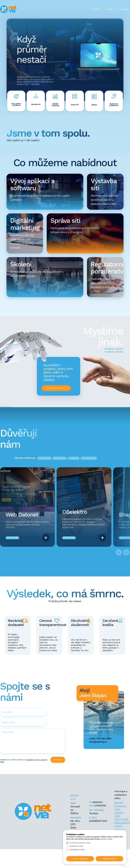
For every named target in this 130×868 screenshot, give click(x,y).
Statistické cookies (75, 846)
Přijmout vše (109, 859)
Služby (96, 9)
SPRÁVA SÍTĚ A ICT (60, 458)
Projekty (110, 9)
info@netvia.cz (98, 742)
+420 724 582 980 (100, 739)
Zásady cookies (106, 839)
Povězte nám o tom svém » (56, 388)
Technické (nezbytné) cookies (78, 843)
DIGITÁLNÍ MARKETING (89, 458)
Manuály (119, 802)
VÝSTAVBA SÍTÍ (74, 458)
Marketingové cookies (76, 850)
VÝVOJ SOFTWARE (44, 458)
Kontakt (124, 9)
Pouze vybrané (80, 859)
